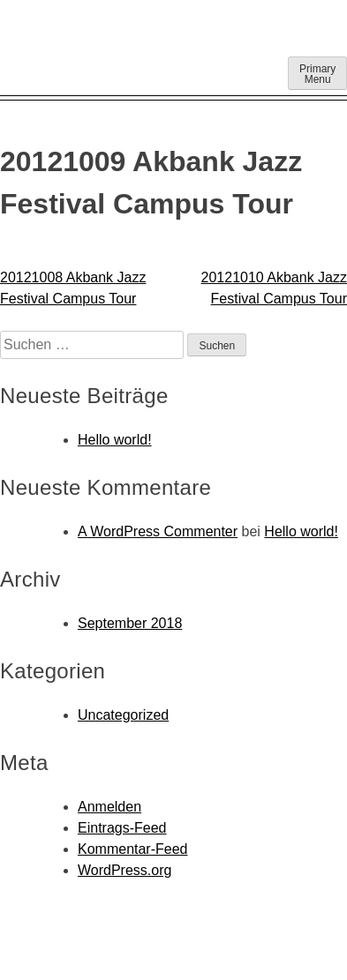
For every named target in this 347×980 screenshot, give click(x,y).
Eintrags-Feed (122, 828)
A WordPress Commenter (158, 531)
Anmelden (109, 807)
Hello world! (115, 440)
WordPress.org (124, 870)
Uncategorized (123, 715)
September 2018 (130, 623)
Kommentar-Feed (133, 849)
